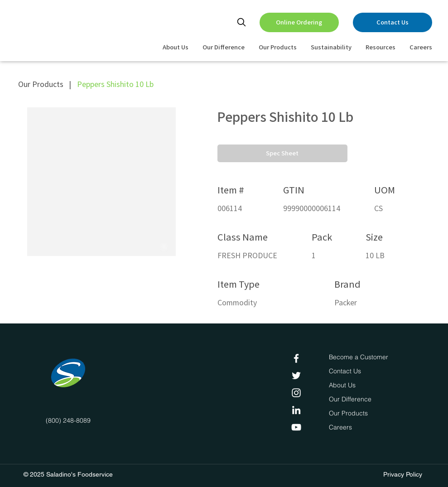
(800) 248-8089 (68, 420)
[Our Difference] (352, 400)
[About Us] (344, 386)
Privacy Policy (403, 474)
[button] (282, 153)
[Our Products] (349, 414)
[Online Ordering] (299, 22)
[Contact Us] (393, 22)
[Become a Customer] (359, 357)
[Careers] (342, 428)
